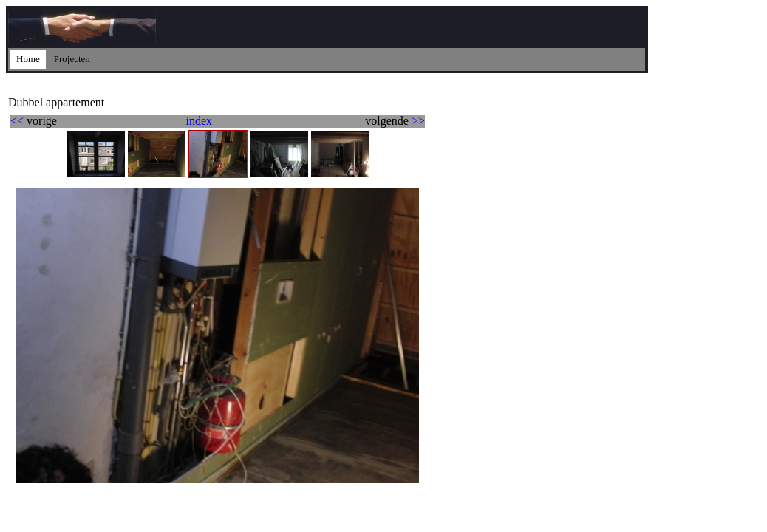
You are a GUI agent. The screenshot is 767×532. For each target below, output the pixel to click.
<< (17, 121)
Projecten (72, 59)
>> (418, 121)
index (197, 121)
